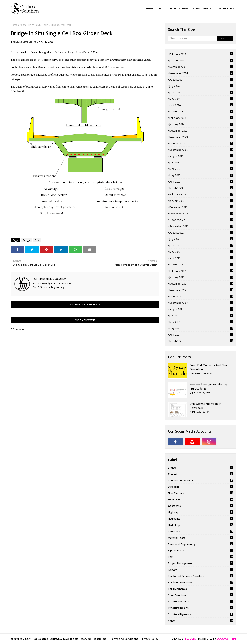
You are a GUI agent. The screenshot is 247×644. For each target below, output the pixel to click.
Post (22, 25)
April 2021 (201, 335)
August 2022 (201, 233)
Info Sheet (201, 531)
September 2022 (201, 226)
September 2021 (201, 303)
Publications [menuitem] (179, 9)
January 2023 (201, 201)
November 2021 (201, 290)
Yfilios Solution (22, 42)
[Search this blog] (193, 38)
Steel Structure (201, 595)
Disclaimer (101, 639)
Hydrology (201, 525)
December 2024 (201, 67)
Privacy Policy (149, 639)
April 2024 (201, 105)
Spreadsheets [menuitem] (202, 9)
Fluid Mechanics (201, 493)
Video (201, 621)
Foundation (201, 499)
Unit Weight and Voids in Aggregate (205, 406)
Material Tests (201, 538)
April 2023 (201, 182)
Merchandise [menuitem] (225, 9)
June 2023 (201, 169)
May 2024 (201, 99)
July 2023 (201, 162)
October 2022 (201, 220)
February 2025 (201, 54)
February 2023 (201, 194)
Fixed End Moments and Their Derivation (209, 367)
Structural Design (201, 608)
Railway (201, 570)
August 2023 (201, 156)
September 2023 (201, 150)
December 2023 (201, 131)
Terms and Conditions (124, 639)
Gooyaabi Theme (226, 639)
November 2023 (201, 137)
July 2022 (201, 239)
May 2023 (201, 175)
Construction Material (201, 480)
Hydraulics (201, 519)
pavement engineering (201, 544)
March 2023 (201, 188)
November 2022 (201, 214)
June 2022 (201, 245)
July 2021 (201, 316)
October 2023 (201, 143)
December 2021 (201, 284)
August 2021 (201, 309)
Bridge (26, 240)
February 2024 (201, 118)
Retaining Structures (201, 582)
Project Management (201, 563)
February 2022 (201, 271)
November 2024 (201, 73)
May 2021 (201, 328)
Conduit (201, 474)
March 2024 (201, 111)
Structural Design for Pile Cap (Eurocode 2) (209, 386)
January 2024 (201, 124)
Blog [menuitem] (162, 9)
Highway (201, 512)
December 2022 (201, 207)
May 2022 (201, 252)
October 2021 (201, 296)
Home (14, 25)
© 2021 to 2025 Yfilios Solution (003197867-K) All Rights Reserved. (51, 639)
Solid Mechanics (201, 589)
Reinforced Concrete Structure (201, 576)
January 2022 (201, 277)
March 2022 (201, 265)
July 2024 (201, 86)
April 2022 (201, 258)
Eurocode (201, 487)
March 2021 (201, 341)
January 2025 (201, 60)
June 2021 (201, 322)
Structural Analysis (201, 601)
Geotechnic (201, 506)
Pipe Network (201, 550)
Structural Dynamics (201, 614)
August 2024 (201, 80)
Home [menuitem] (150, 9)
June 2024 (201, 92)
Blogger (190, 639)
